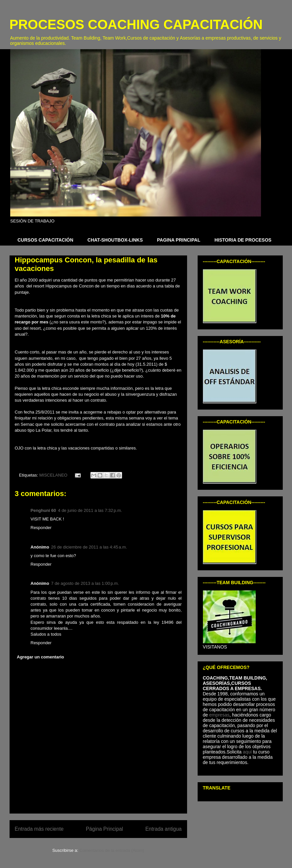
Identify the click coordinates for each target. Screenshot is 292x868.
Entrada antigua (163, 829)
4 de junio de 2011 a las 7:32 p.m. (90, 510)
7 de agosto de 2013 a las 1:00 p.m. (85, 583)
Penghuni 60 (43, 510)
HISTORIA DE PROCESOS (243, 240)
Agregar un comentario (40, 657)
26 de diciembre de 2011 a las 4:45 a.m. (89, 547)
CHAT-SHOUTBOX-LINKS (115, 240)
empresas (219, 715)
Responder (41, 528)
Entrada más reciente (39, 829)
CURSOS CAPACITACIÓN (45, 240)
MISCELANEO (53, 475)
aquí (248, 752)
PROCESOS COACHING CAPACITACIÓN (136, 24)
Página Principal (104, 829)
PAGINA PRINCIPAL (179, 240)
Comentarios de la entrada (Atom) (112, 850)
